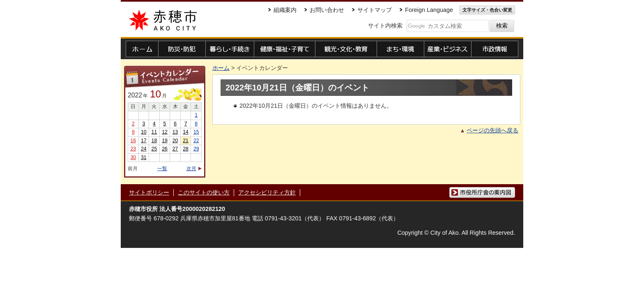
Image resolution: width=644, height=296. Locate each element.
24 (144, 149)
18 (154, 141)
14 (186, 132)
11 (154, 132)
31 (144, 157)
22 (196, 141)
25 (154, 149)
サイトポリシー (149, 192)
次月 (191, 169)
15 (196, 132)
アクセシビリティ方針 (267, 192)
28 (186, 149)
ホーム (221, 68)
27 (175, 149)
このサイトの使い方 (204, 192)
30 (133, 157)
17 (144, 141)
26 (165, 149)
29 (196, 149)
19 (165, 141)
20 (175, 141)
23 (133, 149)
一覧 (162, 169)
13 (175, 132)
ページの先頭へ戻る (492, 130)
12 (165, 132)
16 (133, 141)
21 (186, 141)
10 (144, 132)
